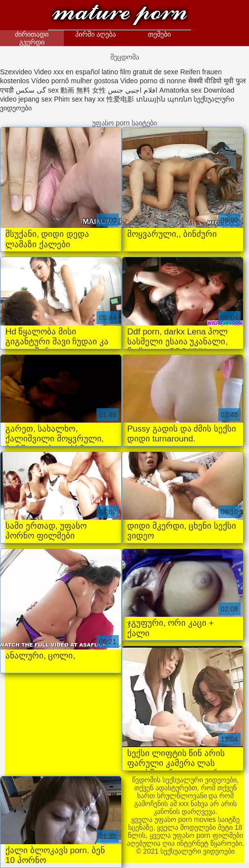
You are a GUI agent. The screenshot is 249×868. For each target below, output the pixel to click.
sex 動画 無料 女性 (77, 90)
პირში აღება (96, 34)
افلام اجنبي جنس (133, 90)
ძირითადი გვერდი (32, 38)
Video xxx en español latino (76, 72)
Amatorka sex (181, 90)
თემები (159, 34)
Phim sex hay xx (79, 99)
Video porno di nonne (153, 81)
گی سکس (31, 90)
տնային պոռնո (164, 99)
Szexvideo (16, 72)
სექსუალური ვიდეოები (120, 16)
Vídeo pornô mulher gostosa (75, 81)
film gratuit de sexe (149, 72)
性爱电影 (120, 99)
